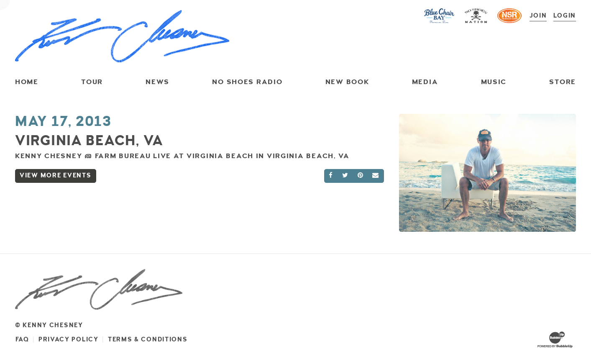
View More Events (56, 176)
